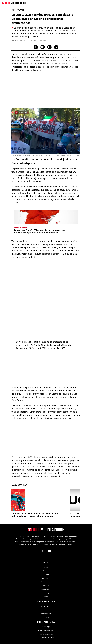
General (46, 571)
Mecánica (46, 586)
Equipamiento (46, 582)
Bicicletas (46, 574)
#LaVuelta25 (37, 345)
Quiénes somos (46, 606)
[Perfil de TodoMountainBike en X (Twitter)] (43, 551)
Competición (46, 589)
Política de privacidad (46, 630)
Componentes (46, 578)
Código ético (46, 614)
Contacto (46, 617)
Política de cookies (46, 634)
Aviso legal (46, 627)
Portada (46, 567)
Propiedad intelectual (46, 638)
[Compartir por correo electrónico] (43, 47)
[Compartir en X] (36, 47)
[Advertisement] (46, 89)
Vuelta (34, 54)
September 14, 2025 (55, 348)
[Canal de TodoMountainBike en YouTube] (49, 551)
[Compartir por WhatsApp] (56, 47)
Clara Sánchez (19, 41)
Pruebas (46, 593)
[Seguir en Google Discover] (49, 47)
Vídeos (46, 597)
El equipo (46, 610)
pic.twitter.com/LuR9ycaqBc (57, 345)
